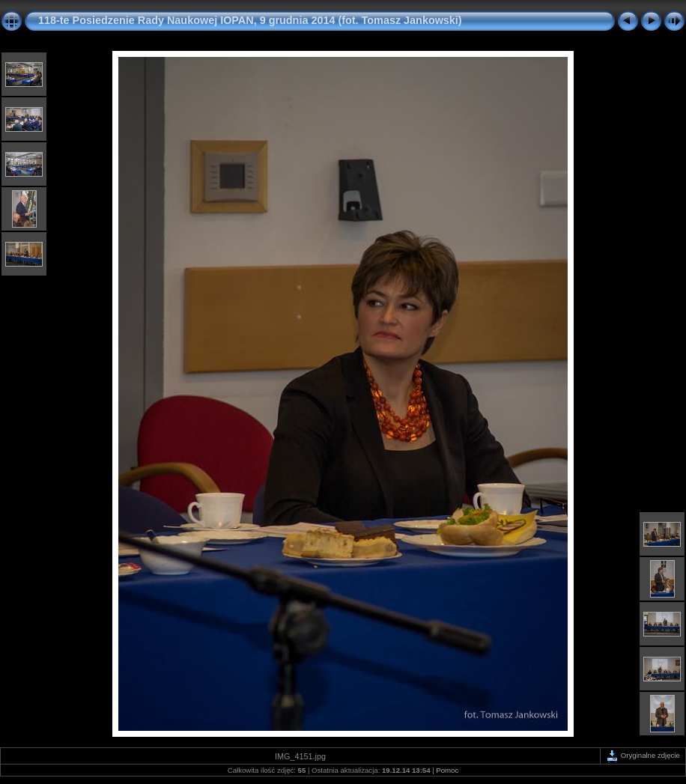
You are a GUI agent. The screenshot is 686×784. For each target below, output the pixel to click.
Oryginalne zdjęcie (643, 755)
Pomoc (447, 770)
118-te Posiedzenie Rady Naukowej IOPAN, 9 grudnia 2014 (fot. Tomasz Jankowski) (250, 20)
